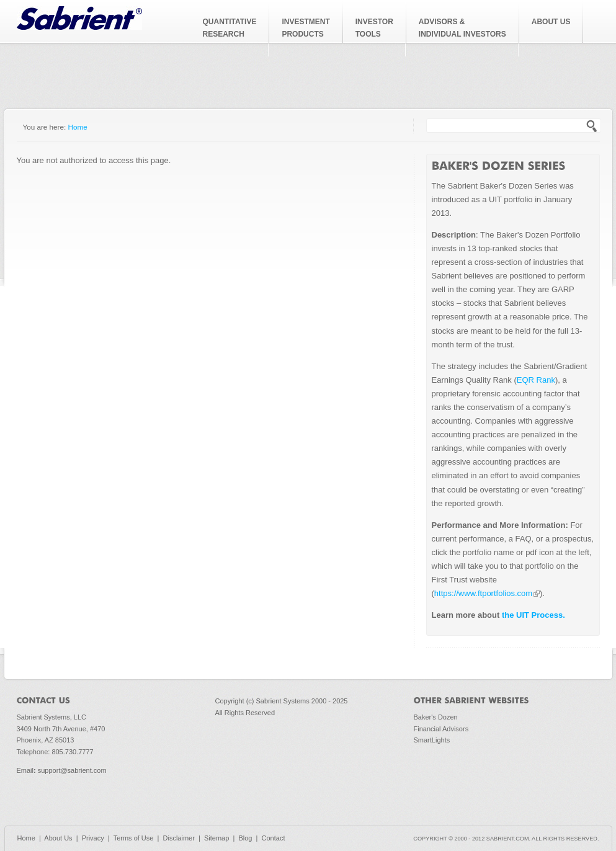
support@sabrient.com (72, 770)
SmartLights (432, 740)
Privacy (93, 838)
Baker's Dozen (436, 717)
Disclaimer (179, 838)
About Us (58, 838)
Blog (245, 838)
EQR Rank (536, 380)
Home (78, 127)
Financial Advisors (441, 729)
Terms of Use (134, 838)
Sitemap (216, 838)
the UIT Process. (532, 615)
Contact (274, 838)
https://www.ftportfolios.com (487, 593)
